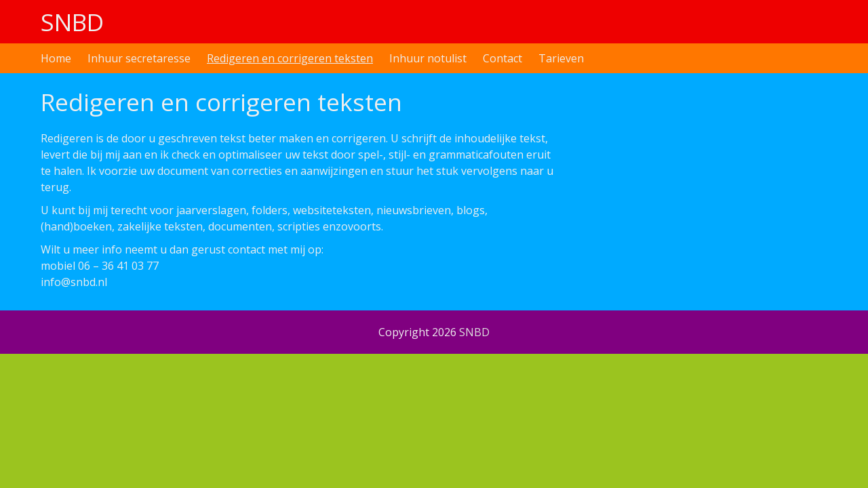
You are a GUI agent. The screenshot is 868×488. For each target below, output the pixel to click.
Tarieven (561, 58)
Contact (502, 58)
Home (56, 58)
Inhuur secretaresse (139, 58)
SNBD (72, 22)
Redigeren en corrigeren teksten (290, 58)
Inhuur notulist (428, 58)
